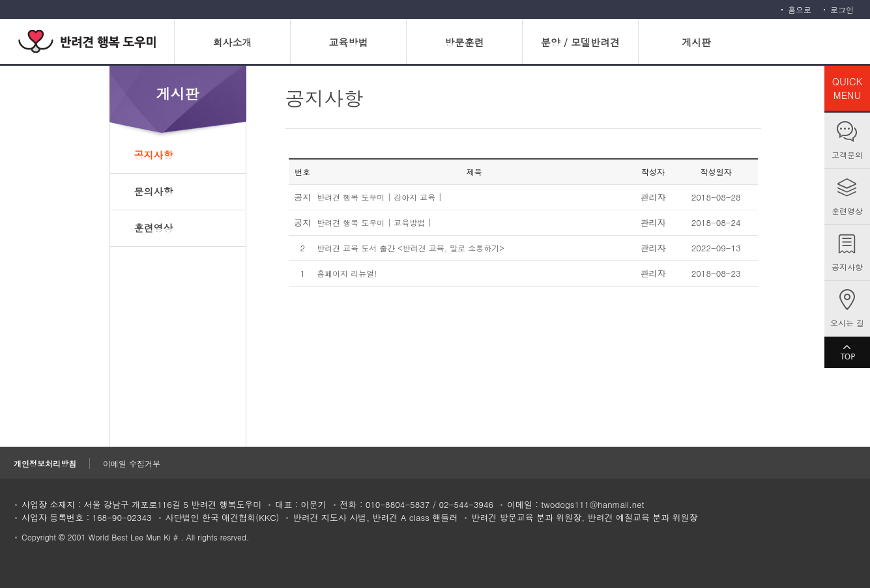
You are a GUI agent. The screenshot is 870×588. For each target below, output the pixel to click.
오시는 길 (847, 323)
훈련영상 (847, 211)
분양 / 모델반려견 (580, 42)
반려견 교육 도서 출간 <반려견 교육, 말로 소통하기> (411, 248)
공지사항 (847, 267)
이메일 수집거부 (132, 463)
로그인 (842, 9)
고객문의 (847, 155)
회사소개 (232, 42)
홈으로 (800, 9)
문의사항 (154, 191)
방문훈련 (464, 42)
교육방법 (348, 42)
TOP (847, 352)
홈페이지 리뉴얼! (347, 273)
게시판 (696, 42)
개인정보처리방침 (45, 463)
